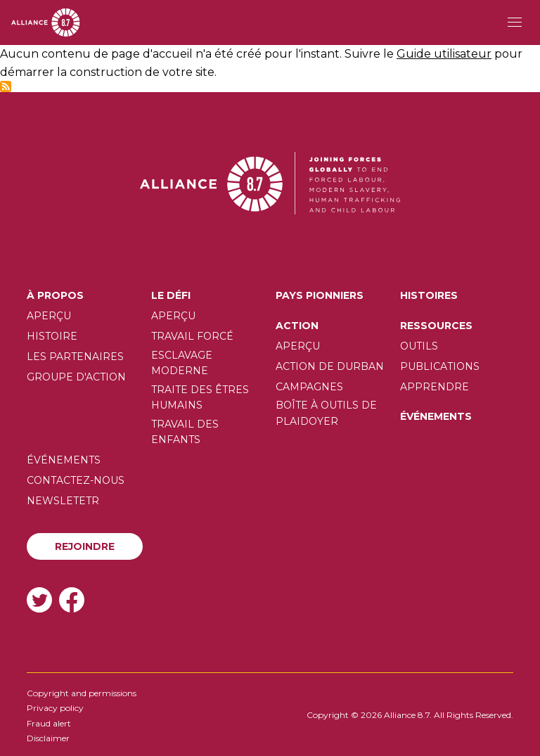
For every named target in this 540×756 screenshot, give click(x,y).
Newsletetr (63, 501)
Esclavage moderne (182, 363)
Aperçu (49, 316)
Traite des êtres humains (200, 397)
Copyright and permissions (82, 693)
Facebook (72, 600)
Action (297, 326)
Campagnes (309, 387)
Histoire (52, 336)
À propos (55, 295)
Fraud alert (49, 723)
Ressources (436, 326)
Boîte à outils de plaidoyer (326, 413)
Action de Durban (330, 366)
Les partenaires (75, 357)
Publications (440, 366)
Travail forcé (192, 336)
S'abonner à (6, 87)
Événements (436, 416)
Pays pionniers (320, 295)
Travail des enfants (185, 432)
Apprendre (435, 387)
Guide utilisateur (444, 54)
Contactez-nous (76, 480)
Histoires (429, 295)
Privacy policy (55, 708)
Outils (419, 346)
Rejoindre (85, 546)
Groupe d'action (76, 377)
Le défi (171, 295)
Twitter (39, 600)
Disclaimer (48, 738)
